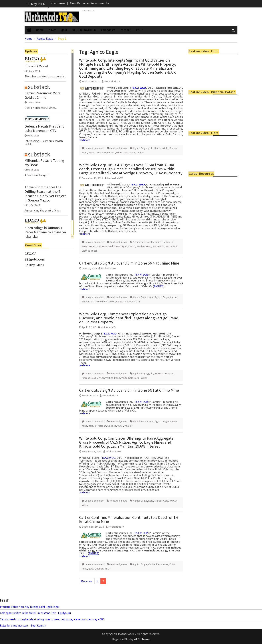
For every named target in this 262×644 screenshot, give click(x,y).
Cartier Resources (158, 564)
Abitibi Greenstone (143, 297)
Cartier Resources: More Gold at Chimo (42, 95)
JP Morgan (100, 426)
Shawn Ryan (121, 246)
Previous (87, 581)
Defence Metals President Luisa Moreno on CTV (44, 128)
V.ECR (128, 302)
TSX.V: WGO (139, 88)
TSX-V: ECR (141, 275)
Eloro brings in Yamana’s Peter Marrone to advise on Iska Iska (45, 232)
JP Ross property (164, 373)
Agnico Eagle (140, 148)
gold (64, 30)
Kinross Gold (161, 148)
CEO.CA (30, 254)
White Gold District (126, 152)
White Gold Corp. (106, 152)
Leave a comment (95, 148)
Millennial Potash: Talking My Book (44, 163)
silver (52, 30)
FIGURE (159, 286)
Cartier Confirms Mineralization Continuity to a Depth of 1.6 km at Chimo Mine (129, 519)
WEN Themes (142, 639)
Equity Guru (34, 265)
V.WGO (92, 152)
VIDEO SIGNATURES (84, 30)
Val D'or (136, 302)
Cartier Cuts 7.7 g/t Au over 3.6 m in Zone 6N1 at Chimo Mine (129, 390)
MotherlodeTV (112, 81)
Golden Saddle (162, 242)
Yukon (141, 152)
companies (108, 30)
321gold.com (35, 259)
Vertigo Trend (144, 246)
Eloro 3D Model (36, 66)
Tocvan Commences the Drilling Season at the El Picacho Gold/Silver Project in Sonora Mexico (45, 194)
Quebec (119, 302)
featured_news (119, 148)
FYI (138, 30)
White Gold (159, 246)
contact (126, 30)
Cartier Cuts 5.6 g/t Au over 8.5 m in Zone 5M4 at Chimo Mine (129, 263)
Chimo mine (101, 302)
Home (40, 30)
